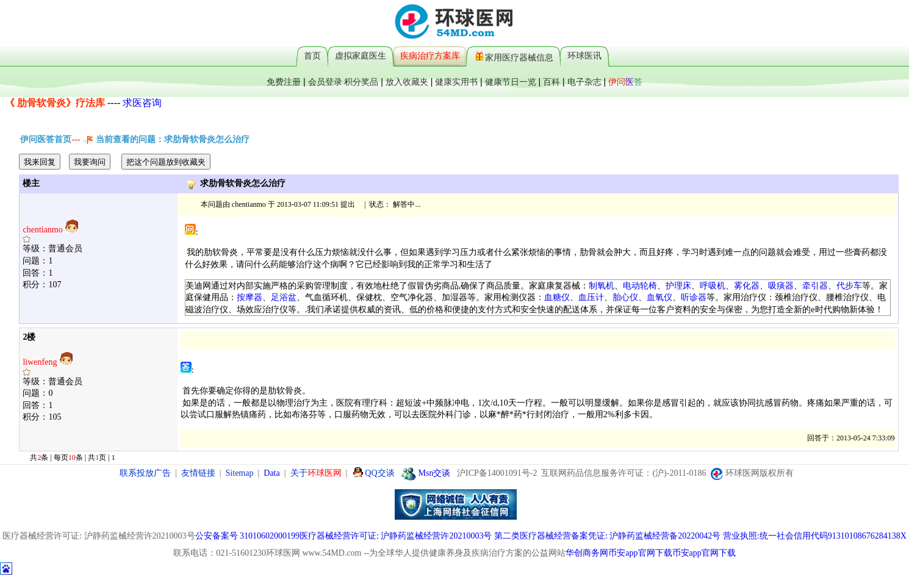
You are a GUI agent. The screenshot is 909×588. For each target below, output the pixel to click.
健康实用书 (456, 82)
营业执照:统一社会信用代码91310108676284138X (815, 536)
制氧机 (602, 286)
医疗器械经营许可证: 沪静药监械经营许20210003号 (396, 536)
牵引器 (815, 286)
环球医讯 (584, 56)
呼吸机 (713, 286)
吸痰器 (781, 286)
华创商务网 (587, 553)
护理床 (678, 286)
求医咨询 (142, 103)
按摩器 (250, 297)
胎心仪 (625, 297)
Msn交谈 (426, 473)
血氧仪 (659, 297)
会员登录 (325, 82)
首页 (312, 56)
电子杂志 (584, 82)
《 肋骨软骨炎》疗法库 (55, 103)
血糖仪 (557, 297)
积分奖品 (361, 82)
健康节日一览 (511, 82)
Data (271, 473)
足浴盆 (284, 297)
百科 (552, 82)
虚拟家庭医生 (361, 56)
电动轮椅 (640, 286)
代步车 (849, 286)
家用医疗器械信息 (515, 56)
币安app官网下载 (640, 553)
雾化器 (747, 286)
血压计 (591, 297)
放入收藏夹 (407, 82)
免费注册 (284, 82)
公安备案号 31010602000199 (248, 536)
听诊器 (694, 297)
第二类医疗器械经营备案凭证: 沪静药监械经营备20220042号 (607, 536)
